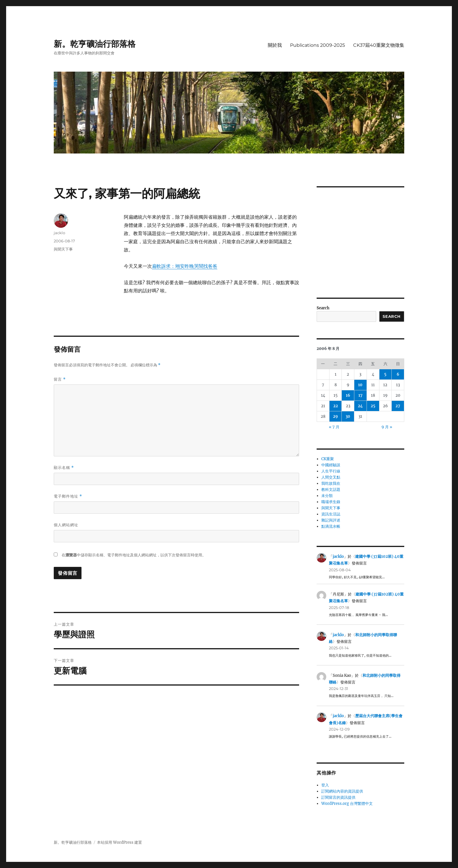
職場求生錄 (331, 502)
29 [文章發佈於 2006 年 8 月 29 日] (335, 416)
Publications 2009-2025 (318, 45)
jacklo (59, 233)
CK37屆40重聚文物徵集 (379, 45)
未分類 (327, 496)
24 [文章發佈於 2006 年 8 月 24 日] (360, 406)
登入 (325, 785)
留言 (60, 379)
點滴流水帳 (331, 526)
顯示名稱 (64, 468)
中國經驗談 (331, 465)
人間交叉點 (331, 477)
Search (323, 308)
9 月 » (387, 427)
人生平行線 (331, 471)
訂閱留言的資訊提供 (338, 797)
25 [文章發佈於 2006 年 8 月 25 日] (373, 406)
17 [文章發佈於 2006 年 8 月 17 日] (360, 395)
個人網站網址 (66, 525)
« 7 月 (334, 427)
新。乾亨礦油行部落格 (95, 44)
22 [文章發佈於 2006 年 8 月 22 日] (336, 406)
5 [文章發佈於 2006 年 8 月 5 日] (385, 374)
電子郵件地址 (68, 496)
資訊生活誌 (331, 514)
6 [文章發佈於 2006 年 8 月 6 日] (398, 374)
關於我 (275, 45)
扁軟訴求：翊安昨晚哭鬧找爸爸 (185, 266)
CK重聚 (328, 459)
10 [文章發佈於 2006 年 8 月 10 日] (360, 385)
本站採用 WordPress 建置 (119, 842)
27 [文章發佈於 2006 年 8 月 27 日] (398, 406)
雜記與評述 (331, 520)
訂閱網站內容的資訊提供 (342, 791)
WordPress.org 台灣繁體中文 (347, 804)
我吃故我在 (331, 483)
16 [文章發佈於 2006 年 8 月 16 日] (348, 395)
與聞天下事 (63, 249)
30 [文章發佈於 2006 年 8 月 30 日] (348, 416)
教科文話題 (331, 490)
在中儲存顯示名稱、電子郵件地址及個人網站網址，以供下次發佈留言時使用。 (134, 555)
